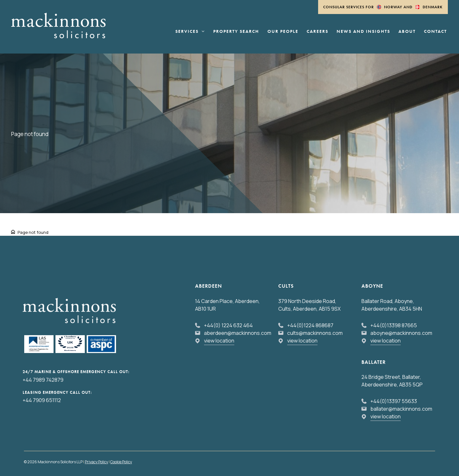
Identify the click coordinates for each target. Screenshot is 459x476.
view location (219, 341)
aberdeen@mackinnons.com (238, 333)
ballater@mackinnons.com (401, 409)
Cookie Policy (121, 462)
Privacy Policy (96, 462)
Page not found (33, 232)
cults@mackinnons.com (315, 333)
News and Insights (363, 32)
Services (190, 32)
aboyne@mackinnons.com (401, 333)
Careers (317, 32)
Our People (283, 32)
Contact (435, 32)
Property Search (236, 32)
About (407, 32)
